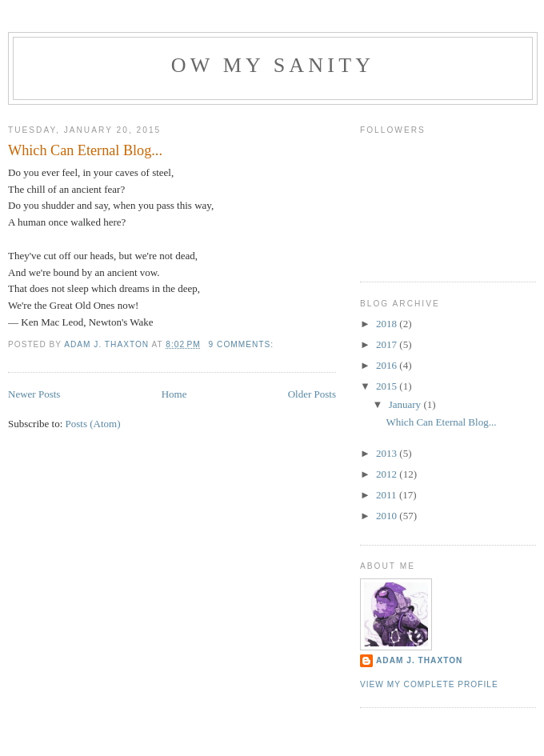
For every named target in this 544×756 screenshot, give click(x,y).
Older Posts (312, 394)
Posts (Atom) (93, 424)
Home (174, 394)
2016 (388, 365)
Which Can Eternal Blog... (85, 150)
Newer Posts (34, 394)
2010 (388, 516)
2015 (388, 386)
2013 (388, 453)
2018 (388, 324)
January (406, 404)
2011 (388, 495)
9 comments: (243, 344)
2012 (388, 474)
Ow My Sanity (273, 65)
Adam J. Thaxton (419, 660)
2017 (388, 344)
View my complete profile (429, 684)
